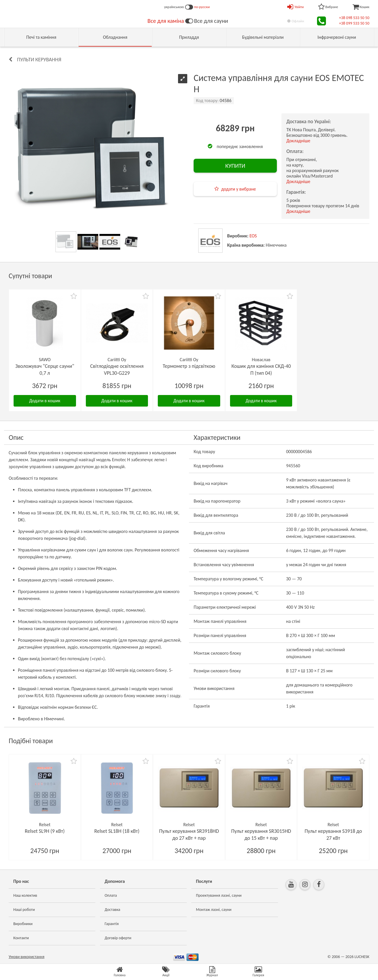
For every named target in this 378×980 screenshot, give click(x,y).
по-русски (202, 7)
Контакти (21, 938)
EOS (253, 236)
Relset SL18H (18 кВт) (117, 831)
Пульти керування (39, 60)
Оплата (111, 895)
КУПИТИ (235, 166)
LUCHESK (362, 957)
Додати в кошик (45, 401)
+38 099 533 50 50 (354, 23)
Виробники (23, 924)
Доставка (112, 910)
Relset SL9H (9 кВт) (45, 831)
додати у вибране (238, 189)
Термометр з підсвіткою (189, 366)
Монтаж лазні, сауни (214, 910)
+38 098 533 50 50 (354, 18)
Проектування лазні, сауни (219, 895)
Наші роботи (24, 910)
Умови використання (27, 957)
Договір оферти (118, 938)
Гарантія (112, 924)
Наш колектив (25, 895)
